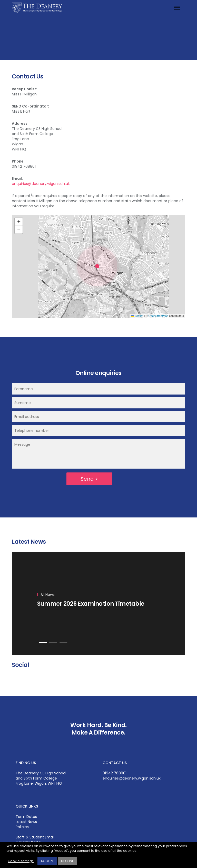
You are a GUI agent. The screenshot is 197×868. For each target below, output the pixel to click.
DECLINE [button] (67, 861)
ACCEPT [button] (47, 861)
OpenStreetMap (159, 316)
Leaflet (137, 316)
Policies (22, 827)
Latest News (26, 822)
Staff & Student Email (35, 837)
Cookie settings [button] (21, 861)
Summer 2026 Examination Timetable (91, 604)
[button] (98, 266)
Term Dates (26, 817)
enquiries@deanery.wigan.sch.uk (41, 184)
